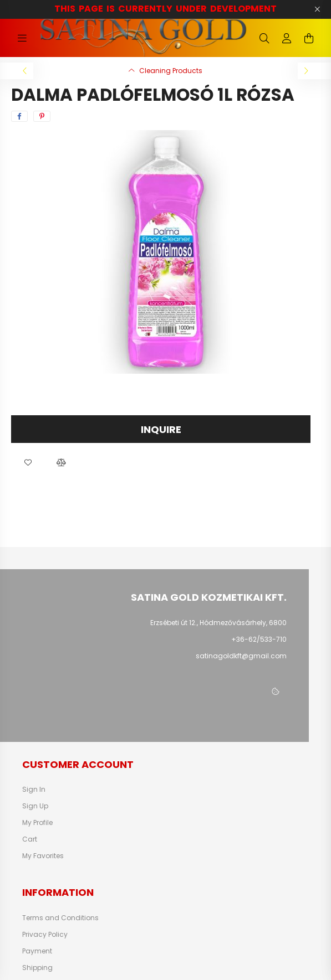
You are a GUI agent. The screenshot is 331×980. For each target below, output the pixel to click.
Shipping (37, 968)
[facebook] (19, 116)
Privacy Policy (45, 935)
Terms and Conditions (60, 918)
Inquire (161, 429)
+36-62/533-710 (259, 639)
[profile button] (287, 38)
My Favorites (43, 856)
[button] (28, 462)
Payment (37, 951)
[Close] (317, 9)
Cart (30, 839)
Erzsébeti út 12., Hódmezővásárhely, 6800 (218, 623)
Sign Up (35, 806)
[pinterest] (42, 116)
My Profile (37, 823)
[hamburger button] (22, 38)
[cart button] (309, 38)
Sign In (34, 790)
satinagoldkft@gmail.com (241, 656)
